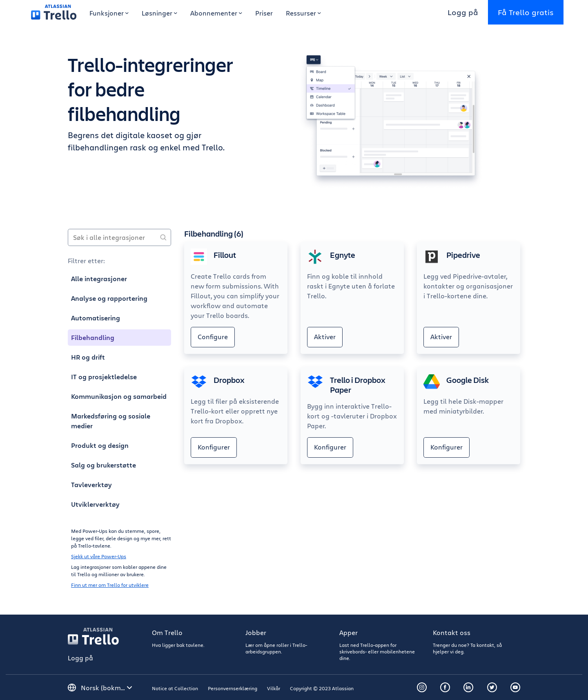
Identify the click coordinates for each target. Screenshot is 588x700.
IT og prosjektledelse (104, 377)
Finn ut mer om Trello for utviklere (110, 585)
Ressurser (303, 13)
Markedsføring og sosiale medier (111, 421)
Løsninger (159, 13)
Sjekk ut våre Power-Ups (99, 556)
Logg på (463, 12)
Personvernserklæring (233, 688)
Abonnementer (216, 13)
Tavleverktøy (91, 485)
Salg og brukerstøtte (104, 465)
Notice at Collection (175, 688)
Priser (264, 13)
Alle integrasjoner (99, 279)
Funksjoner (109, 13)
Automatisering (96, 318)
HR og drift (88, 357)
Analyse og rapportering (109, 298)
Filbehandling (93, 338)
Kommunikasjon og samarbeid (119, 396)
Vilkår (274, 688)
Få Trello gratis (526, 12)
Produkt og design (100, 445)
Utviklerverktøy (95, 504)
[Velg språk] (107, 688)
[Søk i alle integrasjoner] (119, 237)
